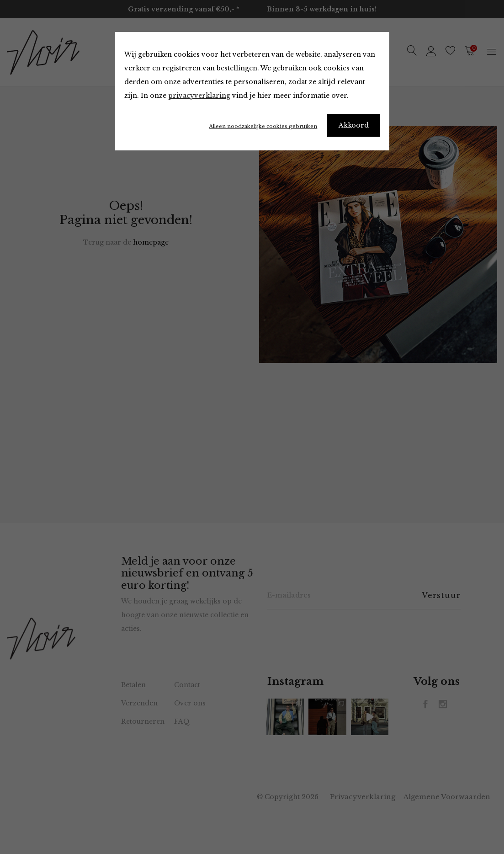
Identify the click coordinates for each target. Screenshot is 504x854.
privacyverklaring (199, 96)
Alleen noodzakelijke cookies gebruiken (263, 126)
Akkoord (354, 125)
